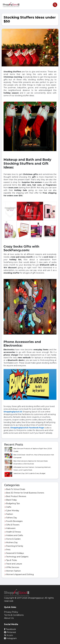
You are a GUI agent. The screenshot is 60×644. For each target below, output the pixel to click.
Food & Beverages (14, 521)
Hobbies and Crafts (14, 535)
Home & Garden (13, 539)
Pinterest (10, 632)
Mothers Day (11, 542)
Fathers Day (11, 518)
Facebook (10, 629)
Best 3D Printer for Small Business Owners (24, 493)
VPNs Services (12, 567)
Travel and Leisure (13, 564)
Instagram (10, 638)
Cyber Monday (12, 511)
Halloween (10, 528)
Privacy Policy (11, 612)
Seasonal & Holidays (14, 553)
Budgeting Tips (12, 503)
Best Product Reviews (15, 496)
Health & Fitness (13, 532)
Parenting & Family (14, 546)
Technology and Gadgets (16, 557)
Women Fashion (13, 571)
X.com (8, 635)
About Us (9, 618)
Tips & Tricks (11, 560)
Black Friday (11, 500)
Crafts (8, 507)
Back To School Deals (15, 489)
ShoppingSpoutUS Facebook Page (27, 428)
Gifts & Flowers (12, 525)
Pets (7, 550)
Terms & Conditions (14, 615)
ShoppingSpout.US (13, 412)
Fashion (9, 514)
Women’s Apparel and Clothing (19, 574)
